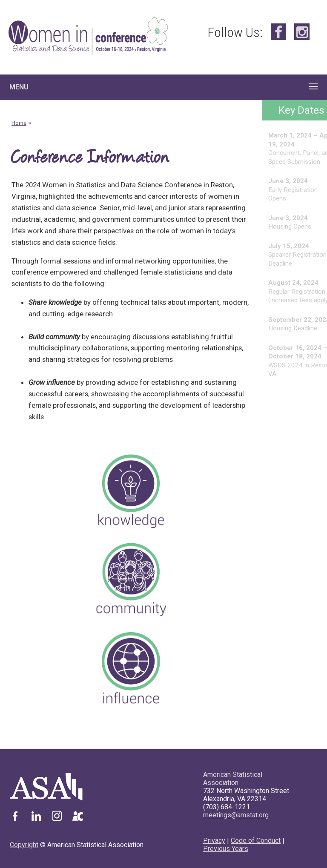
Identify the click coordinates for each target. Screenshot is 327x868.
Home (19, 123)
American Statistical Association (233, 779)
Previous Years (226, 849)
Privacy (214, 841)
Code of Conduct (256, 841)
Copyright (24, 845)
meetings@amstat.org (236, 815)
